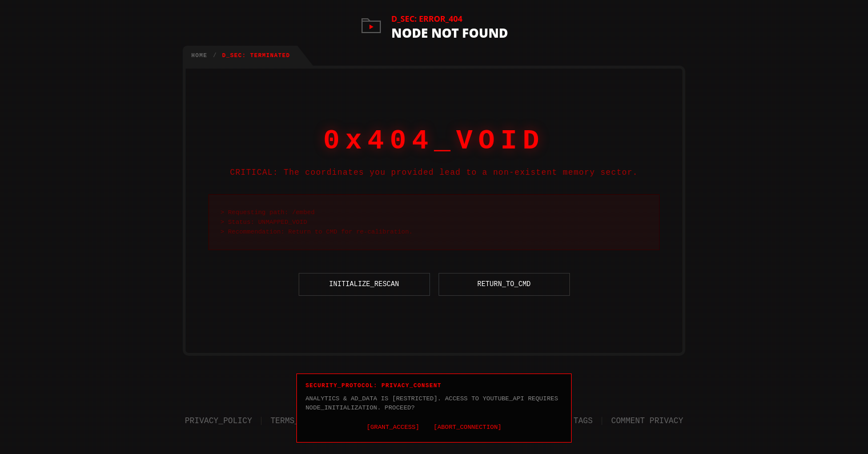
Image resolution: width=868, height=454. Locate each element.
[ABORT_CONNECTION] (467, 426)
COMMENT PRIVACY (647, 418)
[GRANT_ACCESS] (393, 426)
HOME (199, 56)
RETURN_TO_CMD (504, 298)
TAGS (583, 418)
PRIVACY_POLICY (219, 418)
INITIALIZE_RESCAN (364, 298)
